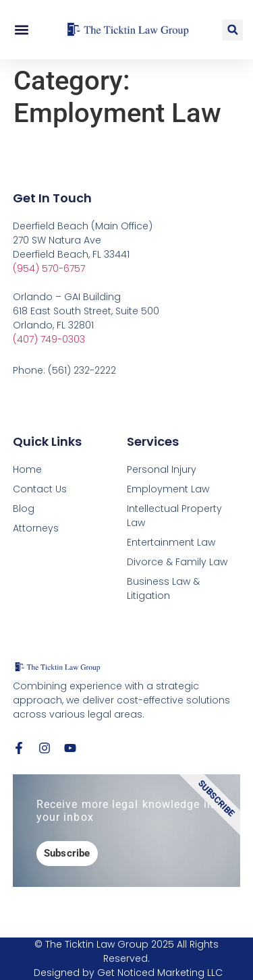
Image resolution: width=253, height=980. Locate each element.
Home (27, 469)
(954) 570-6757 (49, 268)
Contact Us (40, 489)
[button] (21, 30)
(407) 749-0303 (49, 339)
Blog (24, 509)
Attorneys (36, 528)
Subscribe (67, 853)
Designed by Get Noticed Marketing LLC (128, 973)
